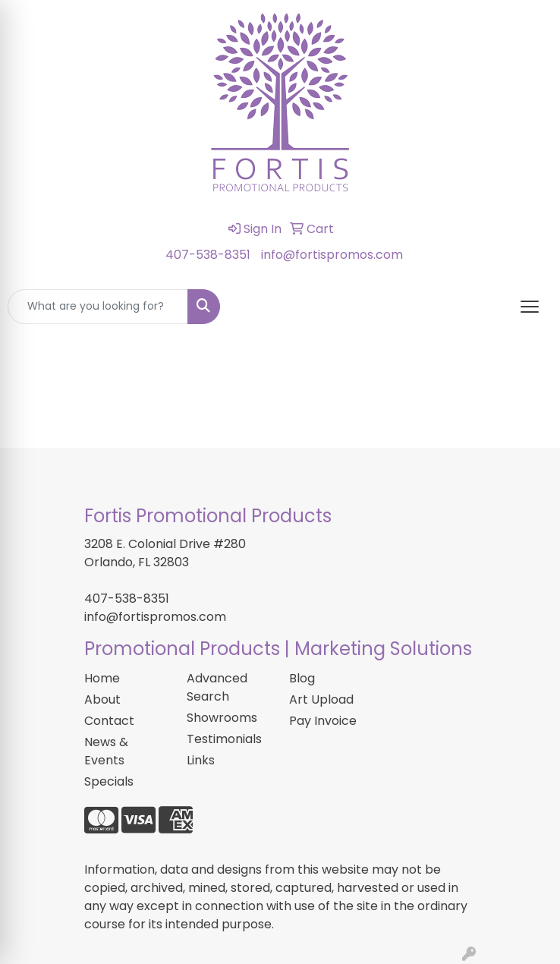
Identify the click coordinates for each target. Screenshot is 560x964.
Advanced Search (217, 687)
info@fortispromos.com (332, 255)
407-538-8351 (208, 255)
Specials (109, 781)
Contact (109, 721)
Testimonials (224, 739)
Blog (302, 678)
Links (201, 760)
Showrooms (222, 718)
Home (102, 678)
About (102, 699)
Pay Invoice (323, 721)
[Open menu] (530, 307)
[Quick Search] (98, 307)
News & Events (106, 751)
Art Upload (321, 699)
